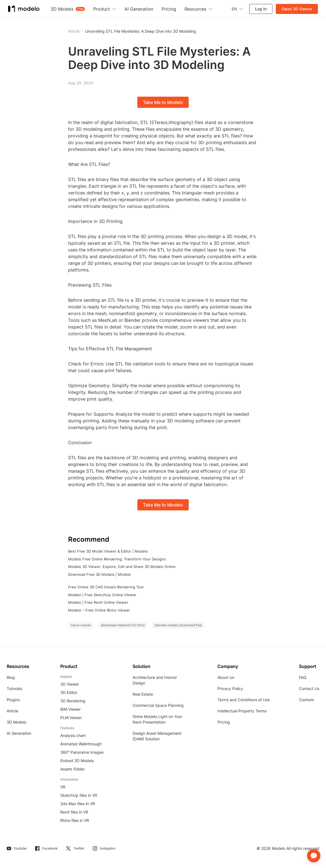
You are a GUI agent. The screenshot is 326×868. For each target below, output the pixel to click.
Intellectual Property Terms (242, 711)
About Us (226, 677)
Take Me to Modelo (163, 102)
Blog (11, 677)
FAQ (303, 677)
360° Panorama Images (82, 752)
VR (63, 787)
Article (12, 711)
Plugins (13, 700)
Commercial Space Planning (158, 705)
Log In (261, 9)
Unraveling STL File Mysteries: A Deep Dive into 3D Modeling (141, 31)
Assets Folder (72, 769)
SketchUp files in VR (79, 795)
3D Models (16, 722)
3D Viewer (70, 684)
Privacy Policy (230, 689)
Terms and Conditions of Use (244, 700)
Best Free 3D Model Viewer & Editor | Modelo (108, 551)
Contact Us (309, 689)
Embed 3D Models (77, 761)
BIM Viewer (70, 709)
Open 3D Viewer (297, 9)
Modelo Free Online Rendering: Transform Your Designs (117, 559)
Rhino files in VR (75, 820)
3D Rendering (73, 701)
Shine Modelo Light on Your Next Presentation (157, 719)
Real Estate (143, 694)
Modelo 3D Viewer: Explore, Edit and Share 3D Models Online (122, 567)
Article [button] (74, 31)
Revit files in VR (74, 812)
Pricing (224, 722)
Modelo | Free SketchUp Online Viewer (102, 595)
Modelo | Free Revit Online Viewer (98, 602)
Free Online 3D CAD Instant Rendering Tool (106, 587)
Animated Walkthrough (81, 744)
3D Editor (69, 692)
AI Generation (19, 733)
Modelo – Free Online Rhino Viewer (99, 610)
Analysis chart (73, 735)
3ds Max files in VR (78, 804)
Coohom (306, 700)
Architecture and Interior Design (155, 680)
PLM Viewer (71, 718)
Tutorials (14, 689)
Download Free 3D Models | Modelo (100, 574)
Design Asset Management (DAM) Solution (157, 736)
